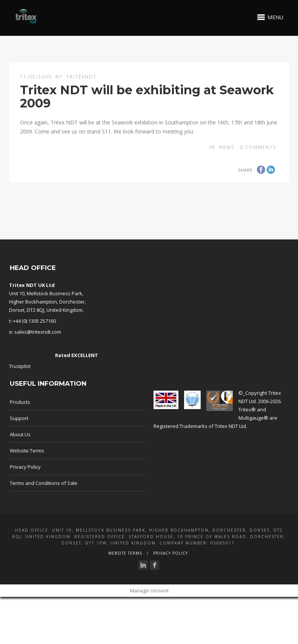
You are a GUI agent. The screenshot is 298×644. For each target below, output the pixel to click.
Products (20, 402)
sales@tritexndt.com (38, 332)
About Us (20, 434)
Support (19, 418)
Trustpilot (20, 366)
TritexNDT (81, 77)
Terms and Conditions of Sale (44, 483)
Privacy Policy (25, 467)
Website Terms (27, 451)
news (227, 147)
